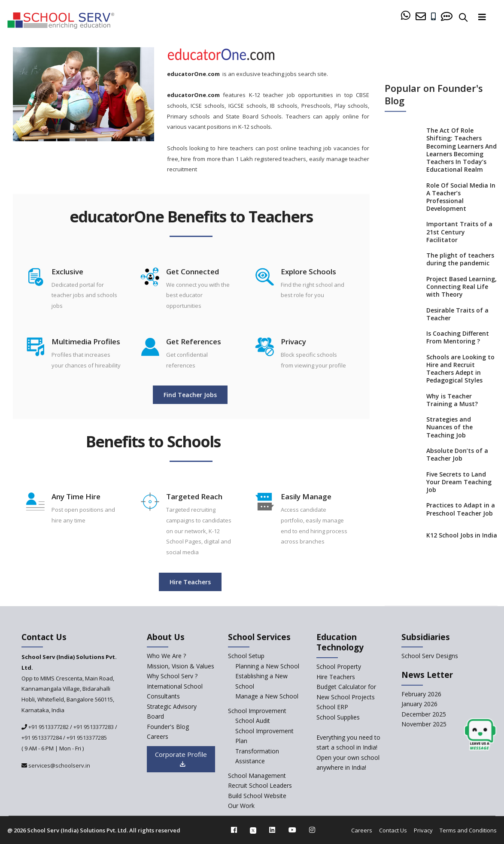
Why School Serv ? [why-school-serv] (172, 676)
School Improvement (257, 711)
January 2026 (419, 704)
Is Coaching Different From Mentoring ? (458, 338)
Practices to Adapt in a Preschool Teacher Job (461, 510)
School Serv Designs (430, 656)
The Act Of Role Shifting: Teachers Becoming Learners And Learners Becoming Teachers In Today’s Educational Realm (461, 150)
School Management (257, 776)
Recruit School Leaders (260, 785)
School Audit (253, 721)
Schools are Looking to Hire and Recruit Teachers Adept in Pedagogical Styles (460, 369)
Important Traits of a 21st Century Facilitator (459, 232)
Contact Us (393, 830)
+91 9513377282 (48, 727)
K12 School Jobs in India (462, 535)
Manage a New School (267, 696)
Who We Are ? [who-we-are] (166, 656)
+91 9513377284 (42, 738)
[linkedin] (272, 830)
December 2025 (424, 714)
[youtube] (292, 830)
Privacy (423, 830)
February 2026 (421, 694)
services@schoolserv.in (59, 765)
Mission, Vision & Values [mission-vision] (181, 666)
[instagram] (312, 830)
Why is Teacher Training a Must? (452, 400)
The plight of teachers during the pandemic (460, 260)
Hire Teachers (190, 582)
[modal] (480, 735)
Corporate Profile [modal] (181, 759)
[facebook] (234, 830)
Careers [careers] (158, 736)
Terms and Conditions (468, 830)
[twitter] (253, 830)
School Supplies (338, 717)
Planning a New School (267, 666)
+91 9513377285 (87, 738)
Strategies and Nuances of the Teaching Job (449, 428)
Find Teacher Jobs (190, 395)
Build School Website (257, 796)
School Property (339, 666)
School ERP (332, 707)
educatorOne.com (193, 74)
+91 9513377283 (94, 727)
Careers (362, 830)
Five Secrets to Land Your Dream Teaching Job (459, 482)
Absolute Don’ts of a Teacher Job (457, 455)
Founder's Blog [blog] (168, 727)
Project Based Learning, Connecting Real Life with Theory (461, 287)
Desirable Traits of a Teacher (457, 314)
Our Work (241, 806)
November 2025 (424, 724)
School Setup (246, 656)
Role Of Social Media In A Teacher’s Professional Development (461, 197)
